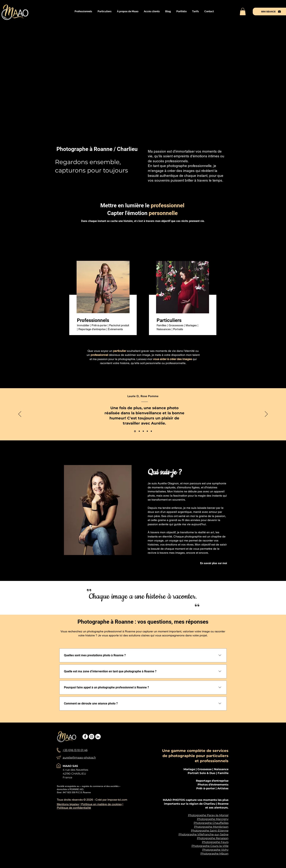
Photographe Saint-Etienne (210, 830)
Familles (162, 325)
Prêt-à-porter (99, 325)
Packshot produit (119, 325)
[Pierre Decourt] (143, 431)
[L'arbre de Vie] (139, 431)
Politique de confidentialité (74, 808)
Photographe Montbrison (211, 827)
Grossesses (176, 325)
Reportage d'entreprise (92, 329)
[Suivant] (266, 414)
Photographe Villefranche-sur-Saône (203, 834)
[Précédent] (20, 414)
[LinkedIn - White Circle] (98, 737)
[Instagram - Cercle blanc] (92, 737)
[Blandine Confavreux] (147, 431)
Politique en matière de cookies (101, 804)
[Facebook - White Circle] (85, 737)
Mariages (192, 325)
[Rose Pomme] (135, 431)
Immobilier (83, 325)
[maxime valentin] (151, 431)
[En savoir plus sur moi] (214, 563)
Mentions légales (68, 804)
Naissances (164, 329)
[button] (83, 11)
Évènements (115, 329)
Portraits (178, 329)
